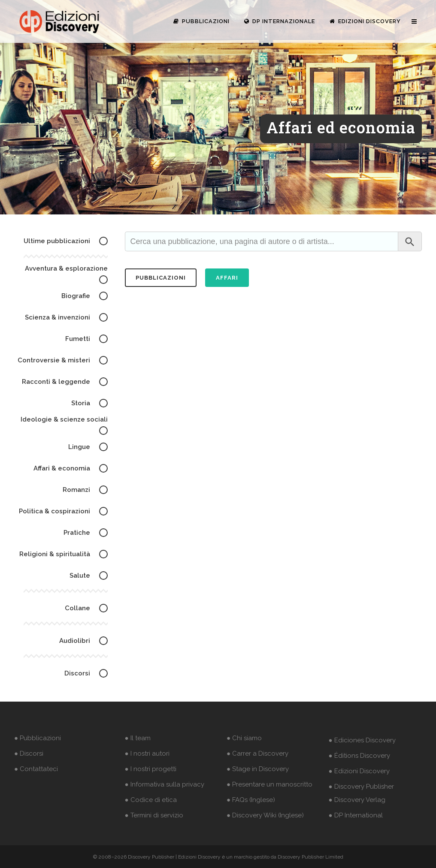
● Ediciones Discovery (362, 740)
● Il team (138, 738)
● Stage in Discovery (258, 769)
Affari (227, 278)
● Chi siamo (244, 738)
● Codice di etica (151, 800)
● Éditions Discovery (359, 756)
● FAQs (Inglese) (251, 800)
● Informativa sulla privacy (165, 784)
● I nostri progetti (151, 769)
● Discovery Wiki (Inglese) (265, 815)
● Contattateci (36, 769)
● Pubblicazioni (38, 738)
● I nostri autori (147, 753)
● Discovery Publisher (361, 787)
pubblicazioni (161, 278)
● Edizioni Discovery (359, 771)
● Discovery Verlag (357, 800)
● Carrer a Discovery (257, 753)
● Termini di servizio (154, 815)
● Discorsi (29, 753)
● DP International (356, 815)
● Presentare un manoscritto (269, 784)
